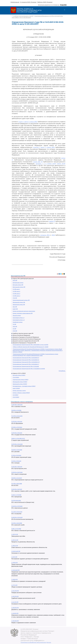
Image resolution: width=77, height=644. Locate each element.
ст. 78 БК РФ (15, 563)
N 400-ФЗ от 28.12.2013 (17, 405)
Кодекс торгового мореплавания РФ (23, 313)
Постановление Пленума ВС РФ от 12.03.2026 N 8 (26, 360)
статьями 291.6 (45, 235)
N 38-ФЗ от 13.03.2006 (17, 450)
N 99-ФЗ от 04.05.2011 (17, 478)
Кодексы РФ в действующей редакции (23, 279)
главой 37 (52, 221)
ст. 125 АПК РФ (15, 621)
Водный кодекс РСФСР (19, 375)
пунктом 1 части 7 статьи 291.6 (44, 147)
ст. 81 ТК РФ (14, 557)
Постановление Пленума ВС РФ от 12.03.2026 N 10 (26, 362)
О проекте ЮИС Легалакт (28, 2)
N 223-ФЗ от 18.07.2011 (17, 489)
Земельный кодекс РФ (19, 305)
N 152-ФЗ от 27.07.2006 (17, 506)
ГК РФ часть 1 (16, 289)
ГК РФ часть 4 (16, 296)
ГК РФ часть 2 (16, 291)
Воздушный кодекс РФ (19, 287)
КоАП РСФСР (16, 388)
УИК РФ (15, 326)
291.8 (53, 235)
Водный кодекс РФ (18, 285)
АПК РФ (15, 280)
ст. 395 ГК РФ (15, 546)
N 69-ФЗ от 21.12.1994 (16, 410)
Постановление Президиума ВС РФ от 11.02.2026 (26, 366)
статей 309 (37, 162)
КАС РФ (15, 307)
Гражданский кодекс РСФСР (21, 380)
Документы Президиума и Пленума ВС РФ (24, 343)
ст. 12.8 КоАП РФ (15, 570)
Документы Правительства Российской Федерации (27, 339)
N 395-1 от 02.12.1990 (16, 529)
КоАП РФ (15, 309)
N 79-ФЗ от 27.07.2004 (17, 427)
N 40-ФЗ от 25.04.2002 (17, 416)
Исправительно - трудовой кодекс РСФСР (24, 386)
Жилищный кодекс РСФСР (20, 382)
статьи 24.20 (61, 164)
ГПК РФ (15, 298)
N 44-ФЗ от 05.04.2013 (17, 512)
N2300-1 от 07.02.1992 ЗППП (18, 439)
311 (42, 162)
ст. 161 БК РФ (15, 579)
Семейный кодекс (18, 322)
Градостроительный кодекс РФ (21, 300)
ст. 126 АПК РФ (15, 608)
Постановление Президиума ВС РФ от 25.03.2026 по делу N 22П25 (30, 345)
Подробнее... (62, 371)
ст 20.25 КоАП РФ (16, 551)
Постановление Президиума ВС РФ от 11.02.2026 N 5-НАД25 (29, 369)
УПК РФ (15, 331)
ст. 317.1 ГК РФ (15, 540)
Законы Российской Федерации (21, 335)
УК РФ (14, 329)
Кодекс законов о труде (19, 391)
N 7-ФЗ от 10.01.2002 (16, 455)
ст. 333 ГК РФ (15, 534)
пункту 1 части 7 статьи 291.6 (28, 122)
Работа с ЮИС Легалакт (45, 2)
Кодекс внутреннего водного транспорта (24, 311)
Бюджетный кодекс (18, 283)
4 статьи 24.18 (50, 164)
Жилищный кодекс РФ (19, 302)
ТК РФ (14, 324)
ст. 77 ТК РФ (14, 585)
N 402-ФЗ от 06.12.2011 (17, 467)
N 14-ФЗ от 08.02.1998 (17, 484)
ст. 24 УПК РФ (15, 602)
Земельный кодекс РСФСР (20, 384)
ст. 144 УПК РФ (15, 591)
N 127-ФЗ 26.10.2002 (16, 501)
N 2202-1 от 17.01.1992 (16, 495)
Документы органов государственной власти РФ (26, 341)
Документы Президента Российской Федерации (26, 337)
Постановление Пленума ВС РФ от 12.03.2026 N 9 (26, 358)
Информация (15, 2)
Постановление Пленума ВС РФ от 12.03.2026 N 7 (26, 364)
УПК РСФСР (16, 397)
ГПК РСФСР (16, 377)
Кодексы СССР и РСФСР (19, 373)
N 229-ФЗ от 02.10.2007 (17, 517)
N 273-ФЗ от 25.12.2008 (17, 444)
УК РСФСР (15, 395)
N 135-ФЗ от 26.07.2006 (17, 472)
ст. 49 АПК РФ (15, 613)
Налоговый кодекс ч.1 (19, 318)
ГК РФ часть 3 (16, 294)
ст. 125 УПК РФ (15, 596)
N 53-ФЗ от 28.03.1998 (17, 523)
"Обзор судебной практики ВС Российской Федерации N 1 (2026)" (31, 347)
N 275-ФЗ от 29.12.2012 (17, 433)
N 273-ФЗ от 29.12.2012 (17, 422)
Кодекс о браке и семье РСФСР (21, 393)
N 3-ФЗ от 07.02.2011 (16, 461)
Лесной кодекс (17, 315)
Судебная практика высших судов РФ (23, 333)
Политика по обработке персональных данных (36, 642)
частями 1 (39, 164)
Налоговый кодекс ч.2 (19, 320)
